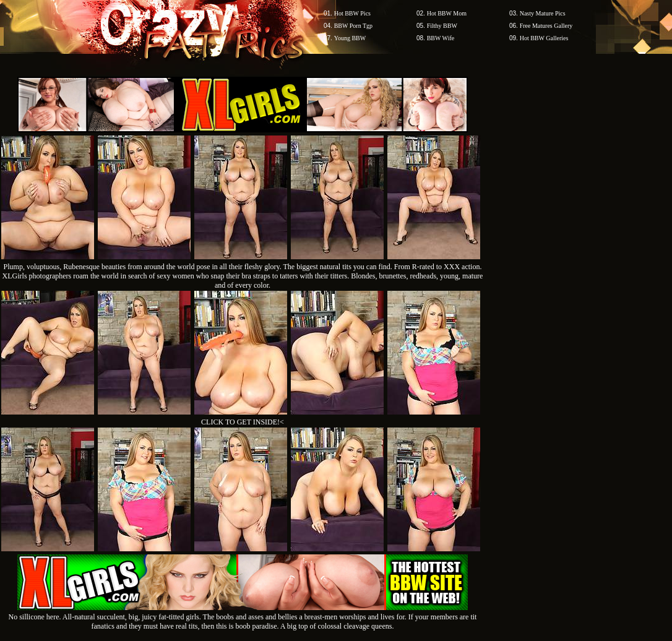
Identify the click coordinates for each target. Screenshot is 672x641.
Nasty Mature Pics (543, 13)
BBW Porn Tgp (353, 26)
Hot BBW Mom (447, 13)
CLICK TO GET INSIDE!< (243, 422)
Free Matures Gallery (546, 26)
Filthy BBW (442, 26)
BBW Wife (441, 38)
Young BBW (350, 38)
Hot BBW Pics (352, 13)
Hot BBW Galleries (544, 38)
